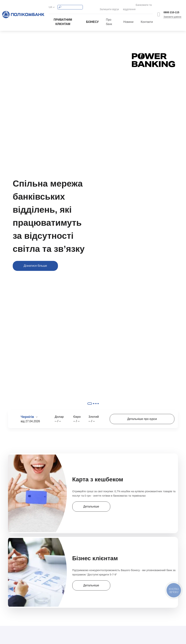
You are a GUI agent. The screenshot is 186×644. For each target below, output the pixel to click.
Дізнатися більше (35, 262)
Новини (128, 18)
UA (50, 5)
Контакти (147, 18)
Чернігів (28, 413)
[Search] (70, 5)
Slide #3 (96, 400)
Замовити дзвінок (172, 15)
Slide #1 (90, 400)
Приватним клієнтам (63, 18)
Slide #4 (98, 400)
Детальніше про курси (142, 415)
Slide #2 (94, 400)
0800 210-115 (171, 10)
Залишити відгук (107, 5)
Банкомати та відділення (138, 5)
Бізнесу (92, 18)
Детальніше (90, 500)
